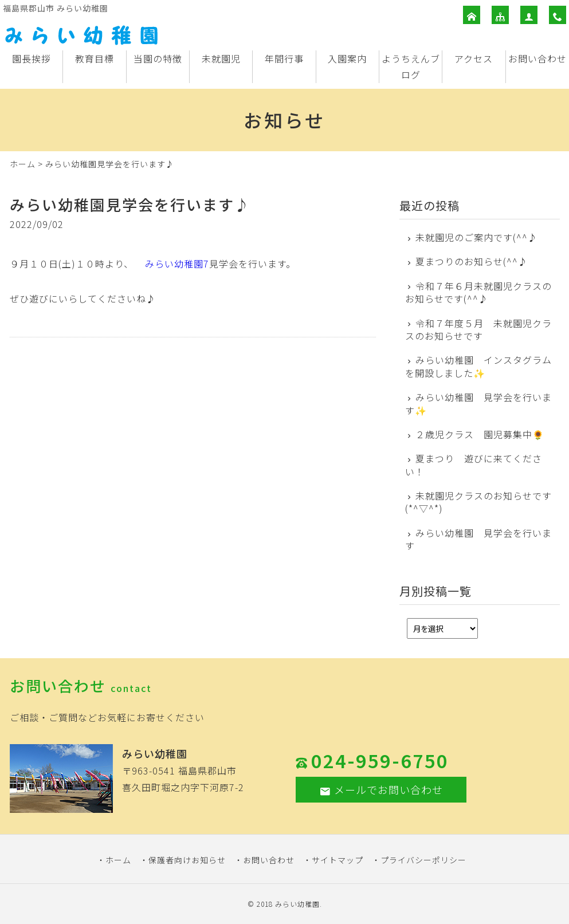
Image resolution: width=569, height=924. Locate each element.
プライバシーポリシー (423, 860)
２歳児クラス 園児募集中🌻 (480, 434)
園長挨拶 (32, 58)
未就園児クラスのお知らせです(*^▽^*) (479, 502)
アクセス (474, 58)
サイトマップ (338, 860)
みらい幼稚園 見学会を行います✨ (479, 404)
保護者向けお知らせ (187, 860)
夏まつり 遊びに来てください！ (474, 465)
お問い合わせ (537, 58)
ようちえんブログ (411, 67)
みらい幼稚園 (297, 904)
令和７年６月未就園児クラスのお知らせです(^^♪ (479, 292)
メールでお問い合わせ (381, 789)
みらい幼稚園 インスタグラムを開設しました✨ (479, 366)
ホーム (23, 164)
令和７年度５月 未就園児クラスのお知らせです (479, 330)
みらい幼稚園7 (177, 264)
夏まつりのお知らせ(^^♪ (472, 261)
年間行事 (284, 58)
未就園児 (221, 58)
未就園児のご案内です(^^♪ (476, 237)
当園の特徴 (158, 58)
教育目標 (95, 58)
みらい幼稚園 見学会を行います (479, 539)
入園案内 (347, 58)
